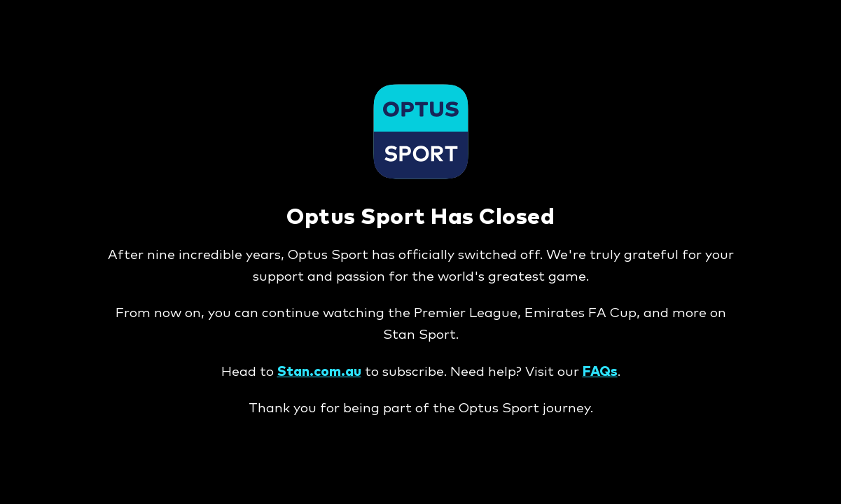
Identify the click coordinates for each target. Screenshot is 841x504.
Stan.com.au (319, 372)
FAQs (600, 372)
